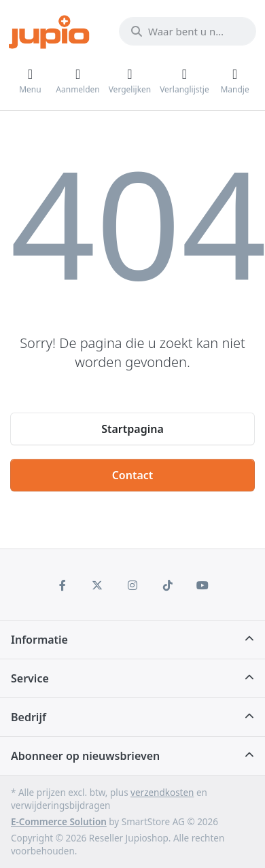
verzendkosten (162, 793)
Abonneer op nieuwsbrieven (85, 756)
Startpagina (132, 429)
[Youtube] (202, 585)
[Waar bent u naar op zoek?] (188, 31)
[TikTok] (168, 585)
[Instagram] (132, 585)
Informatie (39, 640)
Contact (133, 475)
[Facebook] (63, 585)
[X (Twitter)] (98, 585)
